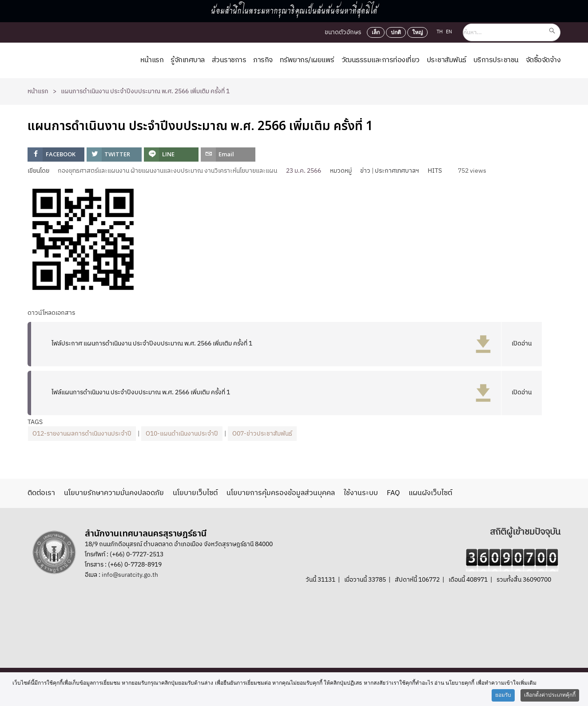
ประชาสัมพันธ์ (447, 60)
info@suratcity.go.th (130, 575)
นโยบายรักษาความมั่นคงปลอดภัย (114, 493)
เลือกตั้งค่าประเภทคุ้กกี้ (550, 695)
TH (440, 32)
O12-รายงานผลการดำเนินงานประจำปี (82, 434)
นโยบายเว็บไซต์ (195, 493)
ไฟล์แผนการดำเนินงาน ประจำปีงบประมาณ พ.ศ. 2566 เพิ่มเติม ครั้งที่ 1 (141, 392)
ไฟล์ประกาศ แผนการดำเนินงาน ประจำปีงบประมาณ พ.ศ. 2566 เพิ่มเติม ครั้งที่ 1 (152, 343)
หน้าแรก (152, 60)
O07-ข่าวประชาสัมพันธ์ (262, 434)
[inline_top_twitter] (114, 155)
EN (449, 32)
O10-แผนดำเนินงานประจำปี (182, 434)
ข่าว (365, 171)
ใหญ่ (417, 32)
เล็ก (376, 32)
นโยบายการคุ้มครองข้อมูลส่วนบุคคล (281, 493)
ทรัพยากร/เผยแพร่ (307, 60)
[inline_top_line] (171, 155)
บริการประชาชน (496, 60)
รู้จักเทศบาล (188, 60)
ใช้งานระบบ (361, 493)
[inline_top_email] (228, 155)
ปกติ (396, 32)
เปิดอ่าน (522, 343)
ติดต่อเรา (41, 493)
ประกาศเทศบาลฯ (397, 171)
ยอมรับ (503, 695)
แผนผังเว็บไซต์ (430, 493)
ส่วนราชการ (229, 60)
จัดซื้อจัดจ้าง (543, 60)
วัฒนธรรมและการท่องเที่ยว (381, 60)
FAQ (393, 493)
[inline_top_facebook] (56, 155)
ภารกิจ (263, 60)
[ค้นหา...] (512, 32)
